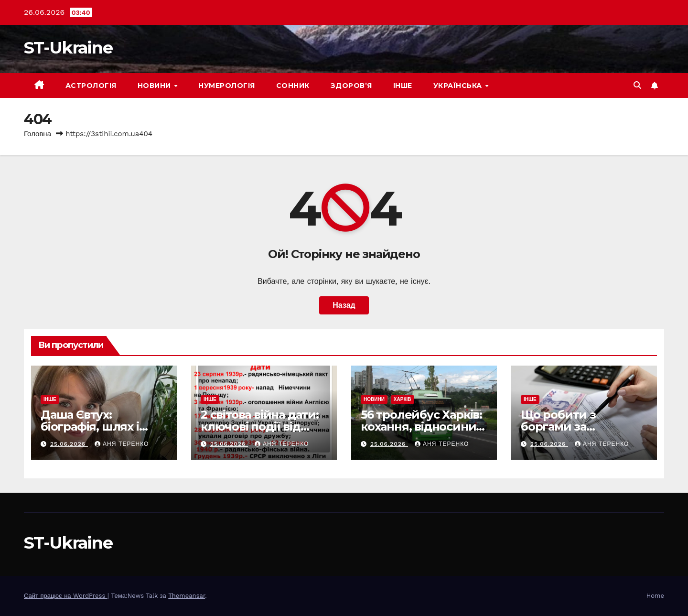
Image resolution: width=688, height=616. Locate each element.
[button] (637, 85)
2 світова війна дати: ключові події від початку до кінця (260, 427)
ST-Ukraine (68, 48)
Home (655, 596)
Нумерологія (227, 86)
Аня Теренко (122, 444)
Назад (344, 305)
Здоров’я (351, 86)
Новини (156, 86)
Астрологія (91, 86)
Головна (38, 134)
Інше (403, 86)
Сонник (293, 86)
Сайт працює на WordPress (66, 596)
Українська (459, 86)
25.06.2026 (69, 444)
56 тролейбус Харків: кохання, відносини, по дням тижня (421, 427)
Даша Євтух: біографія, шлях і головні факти (90, 427)
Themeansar (187, 596)
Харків (403, 399)
